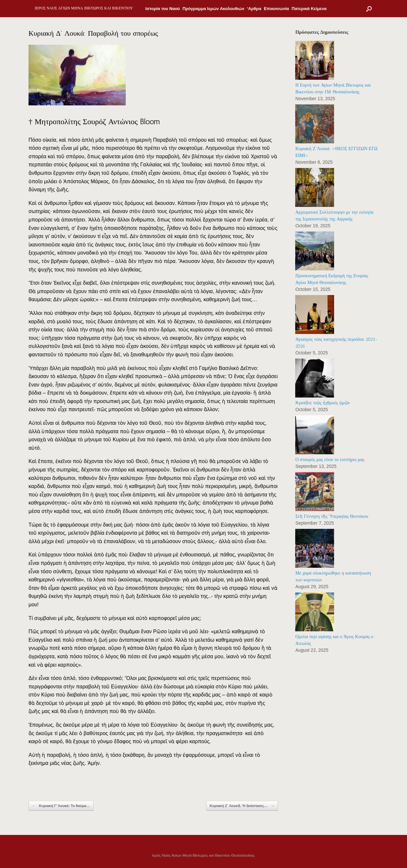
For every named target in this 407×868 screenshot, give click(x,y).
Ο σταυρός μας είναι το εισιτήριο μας (330, 460)
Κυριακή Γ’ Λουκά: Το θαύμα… (61, 806)
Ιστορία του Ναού (163, 9)
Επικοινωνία (276, 9)
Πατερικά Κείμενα (309, 9)
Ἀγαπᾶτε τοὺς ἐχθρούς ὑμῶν (322, 403)
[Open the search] (369, 9)
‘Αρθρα (254, 9)
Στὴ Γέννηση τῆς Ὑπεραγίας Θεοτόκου (332, 516)
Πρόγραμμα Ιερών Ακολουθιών (213, 9)
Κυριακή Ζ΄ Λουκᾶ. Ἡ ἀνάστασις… (242, 806)
